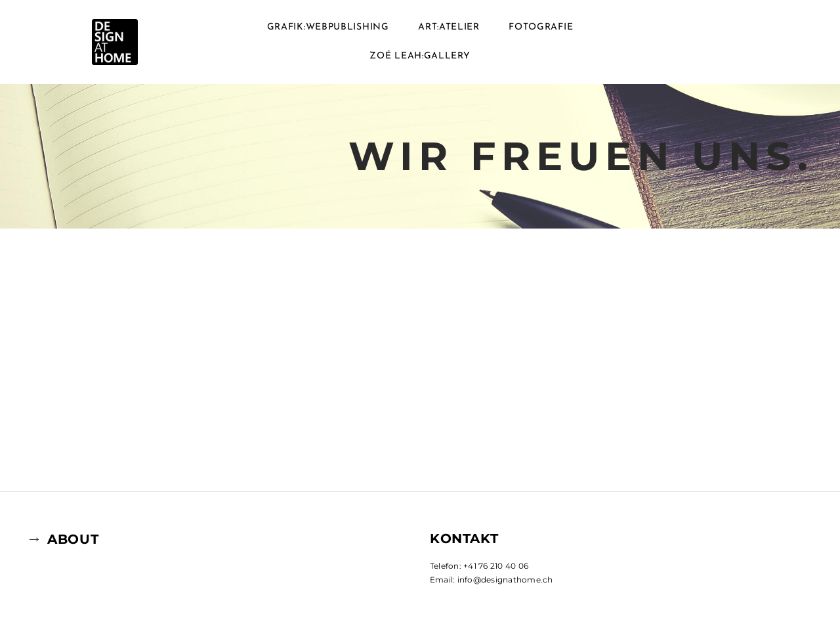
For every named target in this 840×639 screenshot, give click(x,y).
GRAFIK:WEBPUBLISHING (328, 27)
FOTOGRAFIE (541, 27)
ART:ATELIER (449, 27)
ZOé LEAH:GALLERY (420, 56)
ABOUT (73, 539)
